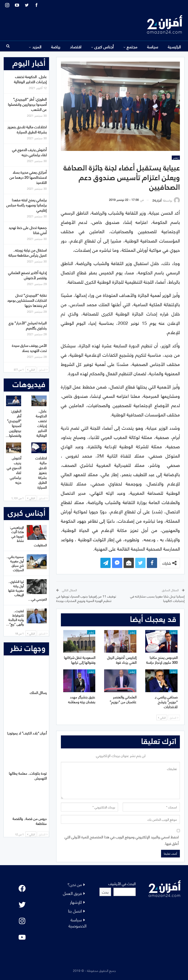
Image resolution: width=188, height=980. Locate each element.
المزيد (37, 47)
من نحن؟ (75, 884)
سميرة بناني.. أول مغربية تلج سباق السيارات (15, 563)
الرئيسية (174, 47)
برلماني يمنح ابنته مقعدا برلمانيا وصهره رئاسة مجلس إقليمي (26, 205)
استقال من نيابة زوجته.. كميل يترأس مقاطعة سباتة (28, 252)
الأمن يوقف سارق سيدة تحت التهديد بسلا (29, 348)
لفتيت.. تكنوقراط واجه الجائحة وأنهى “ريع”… (15, 617)
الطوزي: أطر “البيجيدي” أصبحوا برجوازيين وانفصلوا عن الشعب (27, 104)
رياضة (56, 47)
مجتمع (132, 47)
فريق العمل (72, 893)
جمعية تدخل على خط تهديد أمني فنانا (28, 230)
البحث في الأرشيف (122, 883)
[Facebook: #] (22, 888)
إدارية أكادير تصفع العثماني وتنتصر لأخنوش (27, 275)
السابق (174, 718)
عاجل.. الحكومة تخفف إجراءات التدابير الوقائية (30, 79)
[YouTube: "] (22, 937)
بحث (105, 892)
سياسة (153, 47)
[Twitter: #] (22, 905)
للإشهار (76, 902)
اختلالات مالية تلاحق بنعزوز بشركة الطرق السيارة (27, 129)
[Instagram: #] (22, 921)
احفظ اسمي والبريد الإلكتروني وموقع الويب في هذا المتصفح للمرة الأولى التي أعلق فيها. (122, 840)
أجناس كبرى (104, 47)
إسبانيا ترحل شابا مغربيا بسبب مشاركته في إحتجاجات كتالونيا (157, 598)
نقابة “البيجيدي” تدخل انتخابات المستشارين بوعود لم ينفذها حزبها (27, 300)
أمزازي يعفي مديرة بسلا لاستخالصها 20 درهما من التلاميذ (28, 177)
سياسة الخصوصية (78, 922)
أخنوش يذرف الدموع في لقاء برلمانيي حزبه (29, 152)
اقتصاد (76, 47)
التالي (162, 718)
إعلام (176, 158)
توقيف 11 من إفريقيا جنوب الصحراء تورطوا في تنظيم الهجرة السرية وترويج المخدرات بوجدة (86, 598)
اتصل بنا (75, 911)
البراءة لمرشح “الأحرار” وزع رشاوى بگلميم (28, 325)
